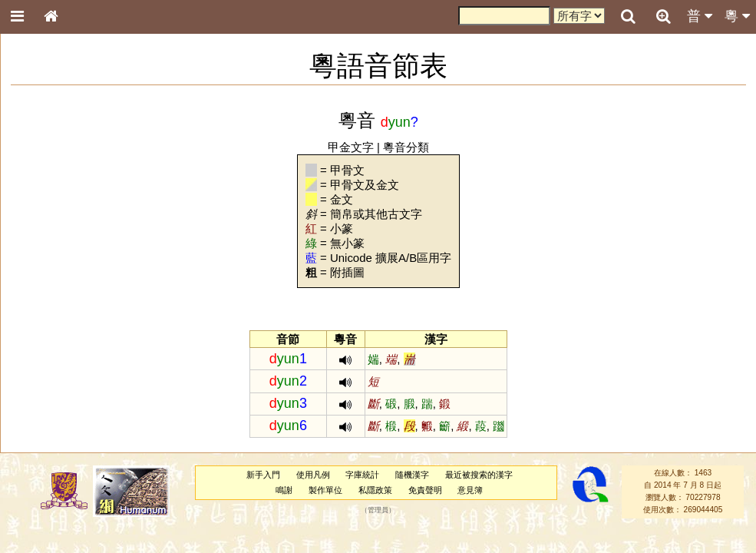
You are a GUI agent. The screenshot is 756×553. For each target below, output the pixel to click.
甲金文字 (351, 147)
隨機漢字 (412, 475)
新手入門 (263, 475)
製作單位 (325, 490)
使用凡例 (313, 475)
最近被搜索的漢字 (479, 475)
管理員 (378, 510)
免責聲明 (425, 490)
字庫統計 (362, 475)
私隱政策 (375, 490)
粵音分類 (406, 147)
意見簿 (470, 490)
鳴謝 (284, 490)
